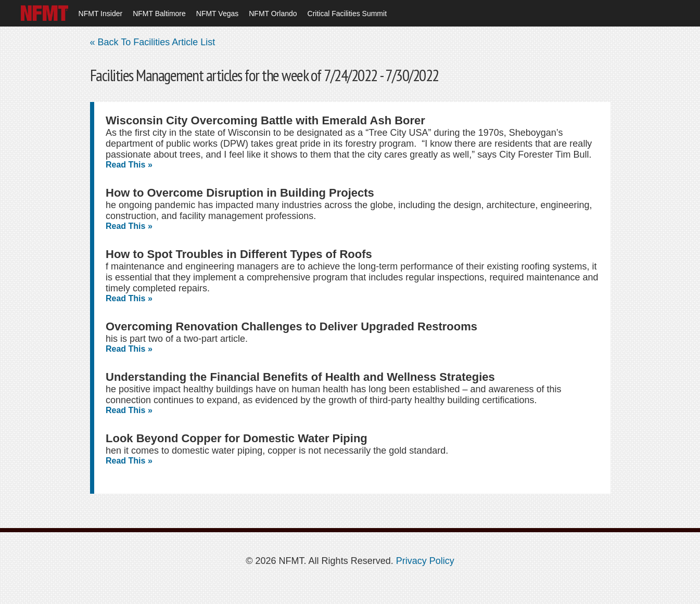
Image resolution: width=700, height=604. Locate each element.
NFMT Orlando (273, 14)
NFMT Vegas (217, 14)
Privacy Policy (425, 561)
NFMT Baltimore (159, 14)
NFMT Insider (101, 14)
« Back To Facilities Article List (153, 42)
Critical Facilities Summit (347, 14)
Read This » (129, 165)
